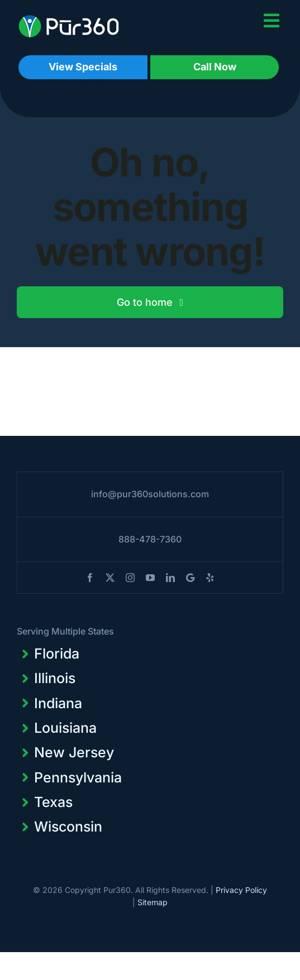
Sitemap (153, 902)
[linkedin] (170, 578)
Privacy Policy (241, 890)
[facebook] (90, 578)
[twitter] (110, 578)
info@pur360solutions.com (150, 494)
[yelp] (210, 578)
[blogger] (190, 578)
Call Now (215, 67)
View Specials (83, 67)
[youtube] (150, 578)
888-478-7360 (150, 539)
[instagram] (130, 578)
